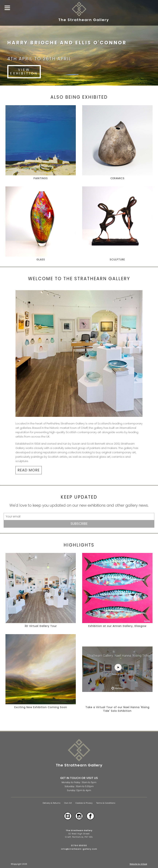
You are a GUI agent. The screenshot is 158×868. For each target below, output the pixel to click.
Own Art (68, 803)
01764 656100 (79, 845)
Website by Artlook (138, 864)
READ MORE (29, 470)
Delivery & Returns (52, 803)
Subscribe (79, 524)
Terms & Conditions (106, 803)
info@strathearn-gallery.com (79, 849)
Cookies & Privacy (84, 803)
